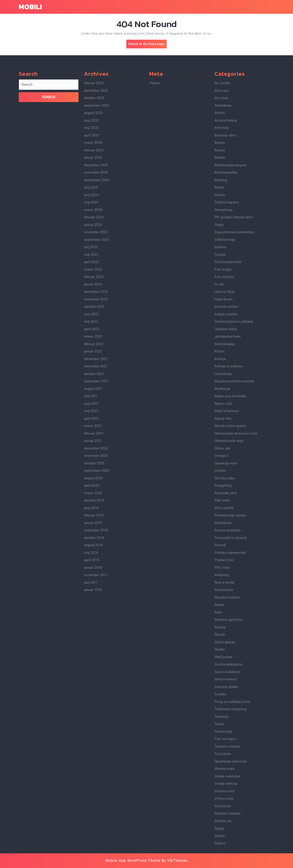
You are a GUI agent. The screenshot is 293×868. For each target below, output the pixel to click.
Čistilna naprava (227, 275)
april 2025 (92, 208)
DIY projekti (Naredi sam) (234, 290)
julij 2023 (91, 320)
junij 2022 (91, 387)
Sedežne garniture (228, 693)
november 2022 (96, 372)
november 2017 (96, 648)
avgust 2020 (93, 551)
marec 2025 (93, 216)
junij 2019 (91, 581)
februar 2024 (94, 290)
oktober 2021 (94, 447)
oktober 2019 (94, 573)
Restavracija (224, 663)
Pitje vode (222, 573)
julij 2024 (91, 260)
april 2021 (92, 491)
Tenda (219, 797)
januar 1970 (93, 663)
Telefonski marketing (231, 782)
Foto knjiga (223, 342)
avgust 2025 (93, 186)
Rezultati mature (227, 670)
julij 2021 (91, 469)
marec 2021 (93, 499)
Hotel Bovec (224, 372)
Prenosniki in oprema (231, 611)
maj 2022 (91, 394)
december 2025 (96, 164)
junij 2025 (91, 193)
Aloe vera (222, 164)
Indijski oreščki (226, 387)
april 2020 (92, 558)
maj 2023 (91, 327)
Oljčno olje (222, 521)
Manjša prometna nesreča (234, 454)
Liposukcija (223, 447)
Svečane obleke (226, 760)
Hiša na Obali (225, 365)
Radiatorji (222, 648)
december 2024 (96, 238)
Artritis (220, 186)
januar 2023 (93, 357)
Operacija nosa (226, 536)
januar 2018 (93, 641)
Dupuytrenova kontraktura (234, 305)
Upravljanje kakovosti (231, 834)
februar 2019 (94, 588)
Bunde (219, 260)
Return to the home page (148, 45)
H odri (219, 357)
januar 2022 (93, 424)
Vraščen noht (225, 864)
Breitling (221, 253)
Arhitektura (223, 178)
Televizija (221, 790)
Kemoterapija (225, 417)
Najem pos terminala (230, 469)
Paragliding (223, 558)
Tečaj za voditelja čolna (232, 775)
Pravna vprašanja (228, 603)
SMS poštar (223, 730)
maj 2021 (91, 484)
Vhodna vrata (225, 842)
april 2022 (92, 402)
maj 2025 (91, 201)
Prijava (154, 156)
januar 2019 (93, 596)
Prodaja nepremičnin (230, 626)
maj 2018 (91, 626)
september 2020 (96, 544)
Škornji (220, 707)
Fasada (220, 327)
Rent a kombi (224, 655)
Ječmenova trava (228, 409)
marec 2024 (93, 283)
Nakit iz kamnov (227, 484)
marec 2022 (93, 409)
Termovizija (223, 804)
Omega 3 (221, 529)
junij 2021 (91, 477)
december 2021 (96, 432)
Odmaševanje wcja (229, 514)
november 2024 (96, 245)
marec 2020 (93, 566)
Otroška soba (225, 551)
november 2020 (96, 529)
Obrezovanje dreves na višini (236, 506)
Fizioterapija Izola (228, 335)
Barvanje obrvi (225, 208)
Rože (218, 685)
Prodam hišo (224, 633)
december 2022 (96, 365)
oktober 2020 (94, 536)
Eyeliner (220, 320)
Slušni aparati (225, 715)
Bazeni (220, 216)
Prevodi (220, 618)
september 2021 (96, 454)
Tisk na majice (225, 812)
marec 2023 (93, 342)
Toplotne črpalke (227, 819)
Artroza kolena (226, 193)
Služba (220, 722)
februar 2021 (94, 506)
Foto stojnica (224, 350)
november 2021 (96, 439)
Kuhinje (220, 432)
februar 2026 (94, 156)
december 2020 (96, 521)
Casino (220, 268)
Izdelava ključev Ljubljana (234, 394)
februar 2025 (94, 223)
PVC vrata (222, 641)
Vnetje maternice (227, 849)
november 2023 (96, 305)
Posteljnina (223, 596)
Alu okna (221, 171)
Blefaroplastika (226, 245)
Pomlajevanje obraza (230, 588)
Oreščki (220, 544)
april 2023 (92, 335)
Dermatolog (223, 283)
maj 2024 (91, 275)
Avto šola (222, 201)
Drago (219, 298)
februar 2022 (94, 417)
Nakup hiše (223, 491)
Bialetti (220, 230)
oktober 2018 (94, 611)
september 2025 (96, 178)
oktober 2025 (94, 171)
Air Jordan (222, 156)
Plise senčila (224, 581)
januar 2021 (93, 514)
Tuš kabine (223, 827)
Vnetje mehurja (226, 857)
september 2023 (96, 313)
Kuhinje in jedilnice (229, 439)
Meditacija (222, 462)
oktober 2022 (94, 380)
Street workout (226, 752)
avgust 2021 (93, 462)
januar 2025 (93, 230)
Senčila (220, 700)
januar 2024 (93, 298)
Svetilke (220, 767)
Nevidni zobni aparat (230, 499)
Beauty (220, 223)
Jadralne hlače (226, 402)
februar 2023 (94, 350)
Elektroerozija (225, 313)
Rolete (219, 678)
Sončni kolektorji (227, 745)
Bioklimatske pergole (230, 238)
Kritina (219, 424)
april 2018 (92, 633)
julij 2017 (91, 655)
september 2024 (96, 253)
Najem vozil (223, 477)
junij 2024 (91, 268)
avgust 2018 (93, 618)
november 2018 (96, 603)
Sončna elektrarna (228, 737)
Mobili (30, 7)
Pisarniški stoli (226, 566)
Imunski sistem (226, 380)
